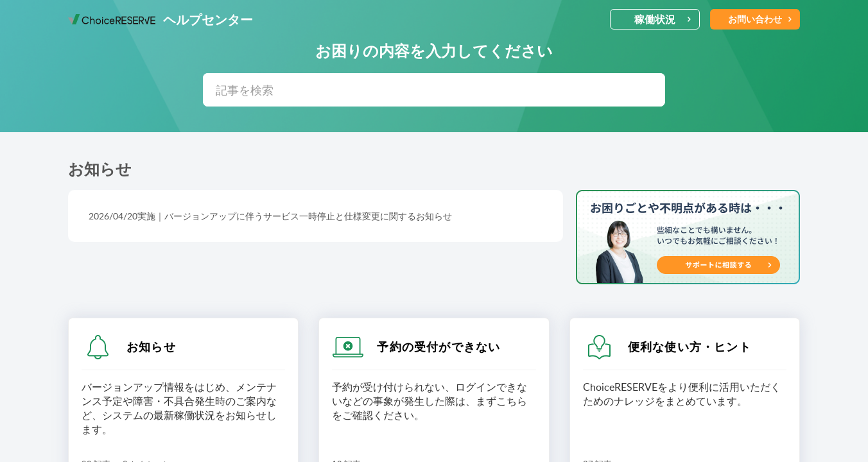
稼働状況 (663, 19)
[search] (434, 90)
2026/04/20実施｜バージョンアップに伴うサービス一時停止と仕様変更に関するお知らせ (270, 216)
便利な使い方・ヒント (690, 346)
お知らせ (151, 346)
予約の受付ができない (438, 346)
